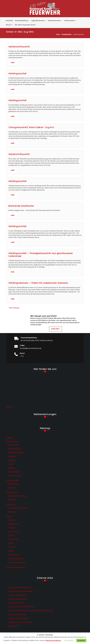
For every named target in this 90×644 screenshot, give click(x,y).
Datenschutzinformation (17, 563)
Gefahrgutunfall (17, 73)
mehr (13, 63)
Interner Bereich (14, 555)
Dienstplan (12, 468)
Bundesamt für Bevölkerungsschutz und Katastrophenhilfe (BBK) (31, 611)
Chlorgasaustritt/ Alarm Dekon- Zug (32, 127)
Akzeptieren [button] (81, 641)
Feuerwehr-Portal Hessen (17, 615)
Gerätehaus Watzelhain (16, 453)
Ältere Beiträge (14, 308)
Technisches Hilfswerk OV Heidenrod (21, 607)
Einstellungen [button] (69, 640)
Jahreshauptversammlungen (18, 508)
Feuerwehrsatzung (15, 476)
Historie (11, 464)
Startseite (9, 21)
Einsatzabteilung (22, 21)
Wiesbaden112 (14, 626)
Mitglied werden (14, 524)
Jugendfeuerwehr (39, 21)
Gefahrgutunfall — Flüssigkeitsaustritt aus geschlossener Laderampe (41, 255)
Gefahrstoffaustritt (19, 47)
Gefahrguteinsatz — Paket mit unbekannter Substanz (38, 283)
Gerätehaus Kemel (15, 449)
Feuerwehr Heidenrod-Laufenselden (21, 591)
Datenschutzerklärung (16, 559)
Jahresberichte (14, 539)
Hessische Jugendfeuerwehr (18, 618)
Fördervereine (70, 21)
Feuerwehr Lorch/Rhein (16, 603)
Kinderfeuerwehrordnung (17, 496)
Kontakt (55, 329)
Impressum (12, 547)
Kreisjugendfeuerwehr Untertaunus (21, 622)
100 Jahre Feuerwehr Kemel (25, 25)
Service (9, 25)
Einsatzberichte (14, 472)
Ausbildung (12, 460)
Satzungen (12, 512)
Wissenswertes (14, 532)
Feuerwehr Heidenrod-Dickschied (20, 587)
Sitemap (11, 551)
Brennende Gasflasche (21, 206)
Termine (11, 535)
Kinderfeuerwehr (55, 21)
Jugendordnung (14, 484)
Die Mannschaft (14, 445)
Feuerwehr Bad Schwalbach (18, 599)
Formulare (12, 528)
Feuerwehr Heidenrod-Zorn (18, 595)
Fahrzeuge (12, 456)
